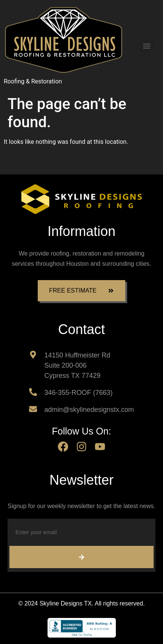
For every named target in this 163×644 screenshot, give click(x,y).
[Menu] (147, 46)
